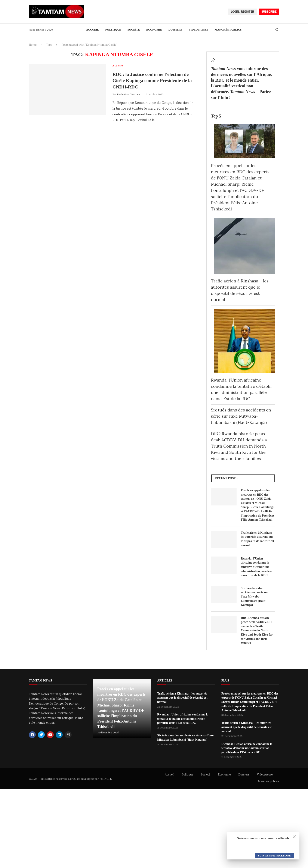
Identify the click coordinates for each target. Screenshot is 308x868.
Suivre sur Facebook (275, 856)
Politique (113, 30)
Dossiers (175, 30)
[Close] (294, 837)
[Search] (277, 30)
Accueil (92, 30)
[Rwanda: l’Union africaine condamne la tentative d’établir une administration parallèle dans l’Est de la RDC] (244, 341)
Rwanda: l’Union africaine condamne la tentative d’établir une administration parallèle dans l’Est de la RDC (256, 567)
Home (33, 45)
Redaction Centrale (128, 94)
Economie (154, 30)
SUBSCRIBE (269, 12)
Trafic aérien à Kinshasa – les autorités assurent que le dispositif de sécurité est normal (258, 539)
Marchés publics (228, 30)
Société (134, 30)
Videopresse (198, 30)
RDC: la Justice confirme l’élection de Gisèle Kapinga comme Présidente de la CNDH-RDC (152, 81)
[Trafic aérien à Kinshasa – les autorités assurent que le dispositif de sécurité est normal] (244, 246)
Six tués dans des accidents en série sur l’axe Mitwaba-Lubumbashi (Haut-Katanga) (241, 416)
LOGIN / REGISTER (242, 12)
